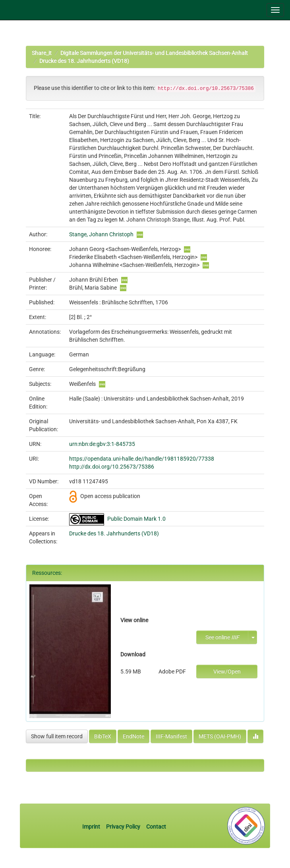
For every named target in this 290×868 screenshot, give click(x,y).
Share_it (42, 53)
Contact (156, 827)
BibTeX (103, 736)
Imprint (92, 827)
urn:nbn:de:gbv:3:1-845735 (102, 444)
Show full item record (57, 736)
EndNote (133, 736)
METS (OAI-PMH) (220, 736)
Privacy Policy (123, 827)
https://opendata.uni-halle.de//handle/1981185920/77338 (142, 459)
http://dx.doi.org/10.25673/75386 (112, 467)
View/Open (227, 671)
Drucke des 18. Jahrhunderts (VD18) (84, 61)
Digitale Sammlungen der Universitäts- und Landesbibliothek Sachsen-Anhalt (154, 53)
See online (222, 637)
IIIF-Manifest (171, 736)
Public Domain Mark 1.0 (136, 519)
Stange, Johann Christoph (101, 234)
